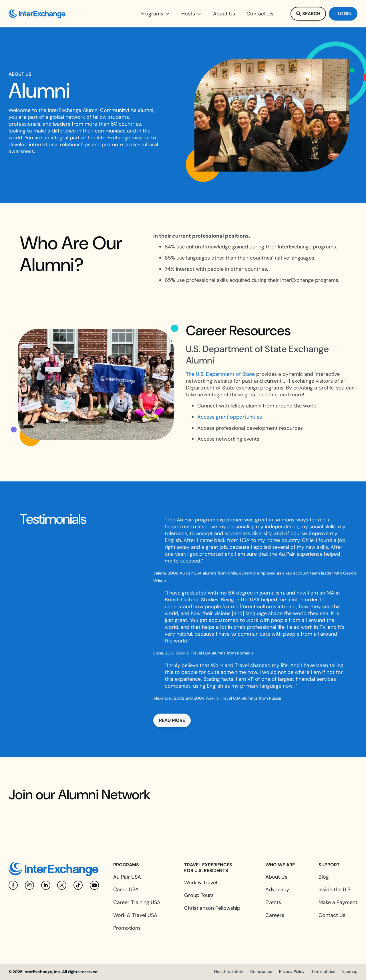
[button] (155, 14)
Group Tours (199, 895)
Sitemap (350, 971)
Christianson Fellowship (212, 908)
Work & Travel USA (135, 915)
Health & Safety (229, 971)
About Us (276, 877)
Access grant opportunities (230, 417)
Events (273, 902)
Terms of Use (323, 971)
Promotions (127, 928)
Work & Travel (201, 883)
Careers (275, 915)
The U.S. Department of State (220, 374)
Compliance (261, 971)
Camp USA (126, 889)
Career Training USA (137, 902)
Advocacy (277, 889)
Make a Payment (338, 902)
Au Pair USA (127, 877)
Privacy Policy (292, 971)
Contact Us (332, 915)
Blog (324, 877)
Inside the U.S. (335, 889)
